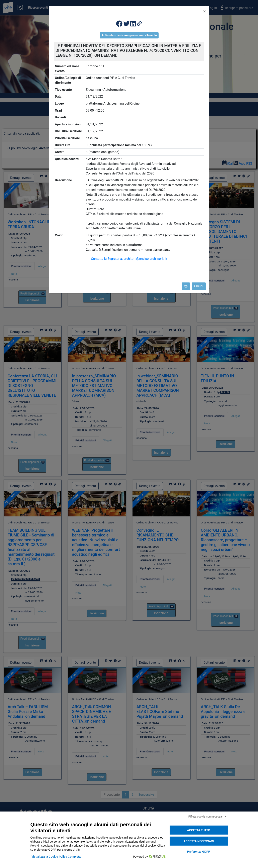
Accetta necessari (199, 841)
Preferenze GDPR (199, 852)
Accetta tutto (199, 830)
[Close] (205, 11)
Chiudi (199, 286)
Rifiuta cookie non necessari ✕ (208, 817)
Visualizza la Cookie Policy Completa (56, 857)
